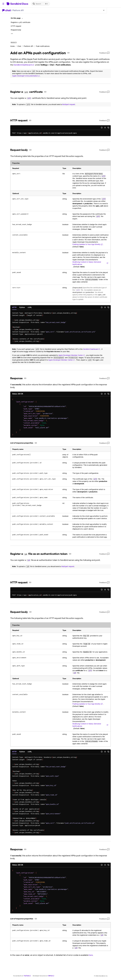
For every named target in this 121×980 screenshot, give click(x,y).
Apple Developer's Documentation (26, 76)
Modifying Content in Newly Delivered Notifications (90, 263)
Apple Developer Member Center (72, 355)
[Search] (41, 4)
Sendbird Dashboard (24, 65)
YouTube (27, 976)
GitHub (51, 976)
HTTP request (16, 26)
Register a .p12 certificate (21, 22)
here (91, 955)
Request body (16, 30)
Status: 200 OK (18, 394)
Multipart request (69, 104)
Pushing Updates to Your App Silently (88, 244)
